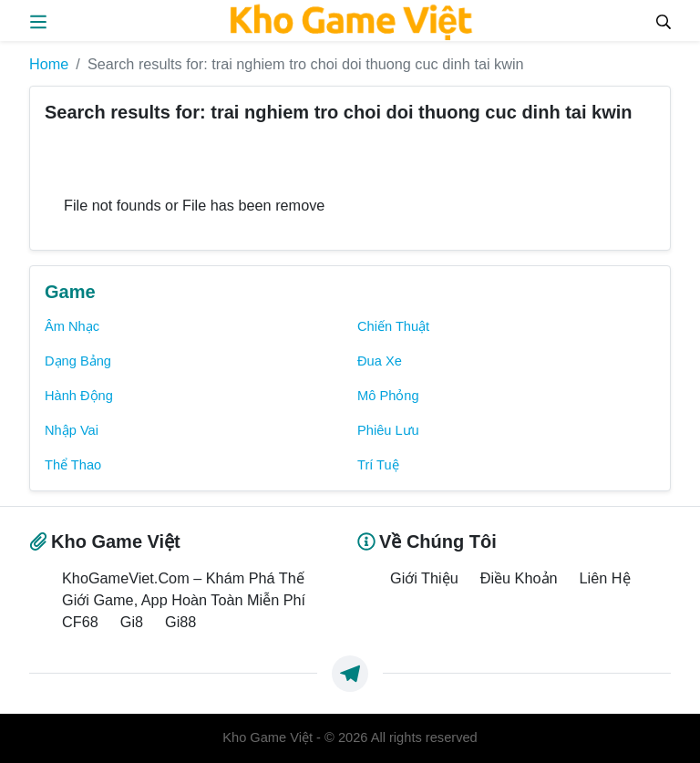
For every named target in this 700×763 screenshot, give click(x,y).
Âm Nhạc (72, 326)
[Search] (664, 20)
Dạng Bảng (78, 361)
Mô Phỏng (388, 396)
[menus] (38, 20)
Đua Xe (380, 361)
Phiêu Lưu (388, 430)
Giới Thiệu (424, 578)
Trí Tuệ (378, 465)
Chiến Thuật (393, 326)
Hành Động (79, 396)
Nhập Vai (72, 430)
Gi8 (132, 622)
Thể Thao (73, 465)
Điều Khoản (519, 578)
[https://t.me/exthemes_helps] (350, 674)
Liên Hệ (605, 578)
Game (70, 292)
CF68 (80, 622)
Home (49, 64)
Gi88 (180, 622)
